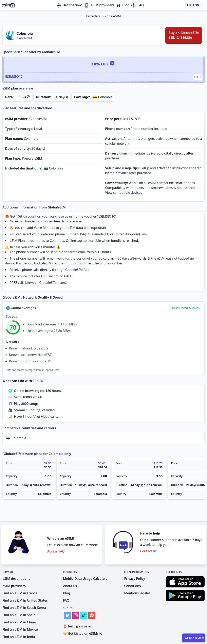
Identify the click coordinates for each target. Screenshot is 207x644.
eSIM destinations (16, 579)
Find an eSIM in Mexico (20, 629)
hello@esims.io (78, 626)
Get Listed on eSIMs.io (83, 633)
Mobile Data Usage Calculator (86, 579)
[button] (184, 308)
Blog (123, 5)
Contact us (148, 551)
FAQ (137, 5)
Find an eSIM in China (19, 622)
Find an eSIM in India (19, 637)
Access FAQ (56, 551)
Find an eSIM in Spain (19, 615)
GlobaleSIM (112, 16)
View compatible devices (124, 193)
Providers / (95, 16)
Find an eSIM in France (20, 593)
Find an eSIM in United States (25, 600)
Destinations (69, 5)
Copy (198, 77)
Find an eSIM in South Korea (24, 608)
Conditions (132, 586)
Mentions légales (137, 593)
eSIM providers (99, 5)
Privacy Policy (135, 579)
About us (70, 586)
